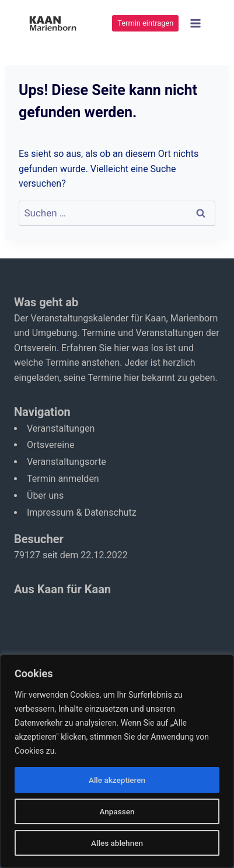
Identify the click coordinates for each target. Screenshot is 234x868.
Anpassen (117, 811)
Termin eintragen (145, 23)
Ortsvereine (50, 445)
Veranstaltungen (61, 428)
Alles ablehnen (117, 843)
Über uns (45, 496)
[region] (117, 761)
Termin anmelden (63, 479)
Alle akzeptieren (117, 780)
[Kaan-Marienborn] (57, 23)
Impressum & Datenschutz (82, 512)
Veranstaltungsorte (67, 462)
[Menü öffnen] (195, 23)
